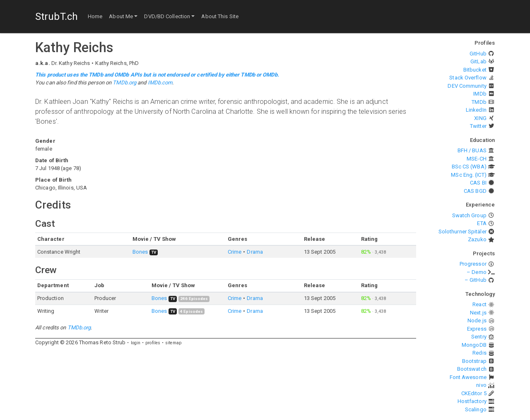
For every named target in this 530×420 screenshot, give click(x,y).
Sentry (479, 337)
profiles (153, 343)
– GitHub (476, 280)
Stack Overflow (468, 78)
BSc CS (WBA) (469, 167)
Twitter (478, 126)
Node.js (477, 320)
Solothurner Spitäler (463, 232)
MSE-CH (477, 159)
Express (477, 329)
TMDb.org (124, 83)
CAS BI (478, 183)
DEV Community (467, 86)
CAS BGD (475, 191)
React (479, 304)
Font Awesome (468, 377)
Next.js (478, 313)
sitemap (173, 343)
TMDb (479, 102)
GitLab (478, 61)
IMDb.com (160, 83)
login (136, 343)
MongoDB (474, 345)
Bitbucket (475, 70)
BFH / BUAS (472, 150)
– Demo (477, 272)
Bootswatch (472, 369)
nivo (481, 385)
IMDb (480, 94)
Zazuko (477, 239)
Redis (479, 353)
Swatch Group (469, 215)
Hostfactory (472, 401)
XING (480, 118)
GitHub (478, 54)
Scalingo (476, 409)
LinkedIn (476, 110)
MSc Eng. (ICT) (469, 175)
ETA (482, 223)
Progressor (473, 264)
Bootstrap (474, 361)
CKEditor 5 (474, 393)
